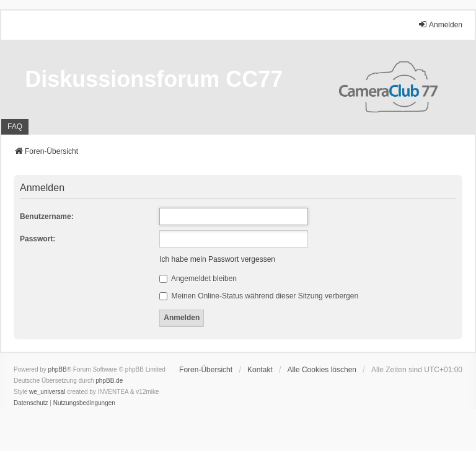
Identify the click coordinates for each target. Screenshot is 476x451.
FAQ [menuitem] (15, 127)
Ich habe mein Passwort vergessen (217, 259)
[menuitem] (31, 403)
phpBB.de (109, 381)
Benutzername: (47, 217)
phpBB (58, 369)
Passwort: (37, 239)
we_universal (47, 392)
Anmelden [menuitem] (440, 25)
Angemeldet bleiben (198, 279)
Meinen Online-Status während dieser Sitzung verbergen (259, 296)
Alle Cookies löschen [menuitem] (322, 370)
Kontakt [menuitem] (260, 370)
